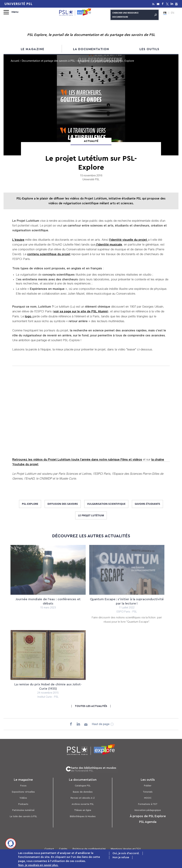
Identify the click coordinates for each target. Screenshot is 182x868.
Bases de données (83, 792)
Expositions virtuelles (23, 792)
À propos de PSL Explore (148, 816)
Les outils (149, 49)
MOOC (148, 798)
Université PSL (18, 4)
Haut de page (101, 724)
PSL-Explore (30, 504)
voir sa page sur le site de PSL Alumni (81, 312)
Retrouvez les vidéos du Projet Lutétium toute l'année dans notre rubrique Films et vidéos (77, 460)
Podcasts (23, 804)
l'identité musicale (109, 245)
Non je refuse (121, 857)
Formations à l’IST (148, 804)
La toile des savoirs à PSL (23, 816)
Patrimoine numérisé (23, 810)
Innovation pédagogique (148, 810)
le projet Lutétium (91, 515)
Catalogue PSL (83, 786)
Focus (23, 786)
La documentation (91, 49)
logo (29, 317)
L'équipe (18, 240)
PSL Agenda (148, 822)
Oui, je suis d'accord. (126, 853)
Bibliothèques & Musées (83, 816)
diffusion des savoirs (63, 504)
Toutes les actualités (91, 706)
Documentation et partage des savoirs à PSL (48, 61)
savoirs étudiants (147, 504)
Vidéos (23, 798)
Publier (148, 786)
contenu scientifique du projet (49, 255)
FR (165, 13)
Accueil (15, 61)
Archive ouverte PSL (83, 804)
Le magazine (33, 49)
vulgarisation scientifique (106, 504)
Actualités (83, 61)
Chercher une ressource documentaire (135, 15)
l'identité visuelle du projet (129, 240)
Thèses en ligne (83, 810)
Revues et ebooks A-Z (83, 798)
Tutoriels (148, 792)
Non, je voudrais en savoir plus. (38, 865)
